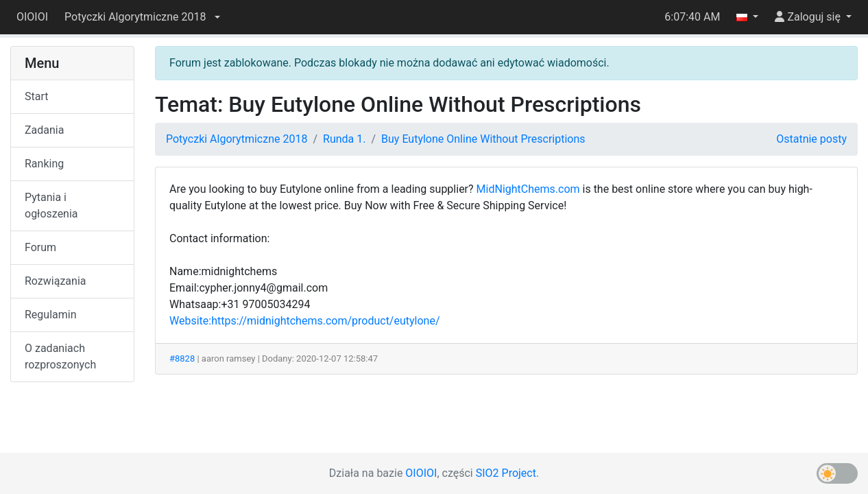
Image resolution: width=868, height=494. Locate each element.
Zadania (44, 130)
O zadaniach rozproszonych (60, 356)
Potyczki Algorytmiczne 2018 (237, 139)
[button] (142, 17)
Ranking (44, 164)
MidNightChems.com (528, 189)
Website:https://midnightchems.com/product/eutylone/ (305, 321)
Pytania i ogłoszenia (51, 205)
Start (36, 96)
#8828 (182, 358)
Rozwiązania (55, 281)
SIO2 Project (506, 473)
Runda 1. (344, 139)
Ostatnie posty (811, 139)
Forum (40, 247)
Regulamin (51, 315)
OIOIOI (32, 17)
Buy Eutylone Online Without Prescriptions (483, 139)
